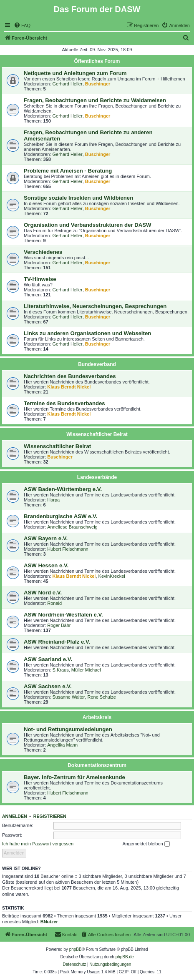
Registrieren (50, 816)
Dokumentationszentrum (97, 765)
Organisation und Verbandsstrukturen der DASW (88, 225)
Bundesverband (97, 364)
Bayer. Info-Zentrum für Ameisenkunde (74, 777)
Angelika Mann (62, 745)
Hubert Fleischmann (68, 549)
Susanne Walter (69, 697)
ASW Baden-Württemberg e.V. (63, 489)
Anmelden (15, 816)
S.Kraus (61, 670)
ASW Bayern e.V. (46, 538)
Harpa (53, 500)
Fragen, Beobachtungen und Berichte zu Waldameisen (95, 100)
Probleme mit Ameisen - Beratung (68, 171)
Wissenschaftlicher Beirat (97, 434)
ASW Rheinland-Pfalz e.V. (57, 642)
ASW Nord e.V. (43, 593)
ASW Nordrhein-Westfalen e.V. (63, 615)
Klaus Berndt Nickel (69, 387)
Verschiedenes (43, 252)
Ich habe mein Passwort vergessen (38, 844)
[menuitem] (22, 25)
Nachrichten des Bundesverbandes (70, 376)
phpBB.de (125, 957)
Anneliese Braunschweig (72, 527)
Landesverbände (97, 477)
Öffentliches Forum (97, 61)
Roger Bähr (59, 625)
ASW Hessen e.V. (46, 565)
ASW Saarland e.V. (48, 659)
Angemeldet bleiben (146, 844)
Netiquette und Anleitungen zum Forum (75, 73)
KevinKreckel (112, 576)
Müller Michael (86, 670)
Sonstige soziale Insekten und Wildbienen (78, 198)
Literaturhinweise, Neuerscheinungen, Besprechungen (95, 306)
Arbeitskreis (97, 717)
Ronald (54, 603)
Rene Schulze (102, 697)
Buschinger (98, 84)
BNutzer (49, 922)
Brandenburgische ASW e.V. (60, 516)
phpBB (76, 949)
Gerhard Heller (68, 84)
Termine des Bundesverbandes (64, 403)
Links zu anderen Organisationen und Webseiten (87, 333)
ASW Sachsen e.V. (48, 686)
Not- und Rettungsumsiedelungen (68, 729)
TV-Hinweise (40, 279)
